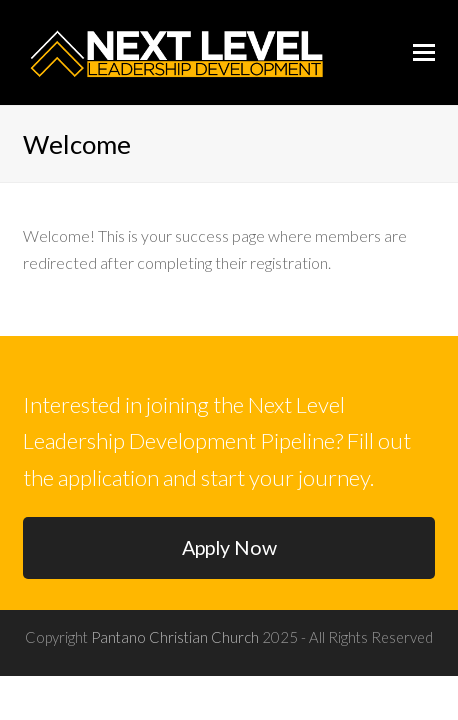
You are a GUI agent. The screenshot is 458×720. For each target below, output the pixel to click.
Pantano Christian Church (175, 637)
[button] (424, 52)
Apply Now (229, 547)
